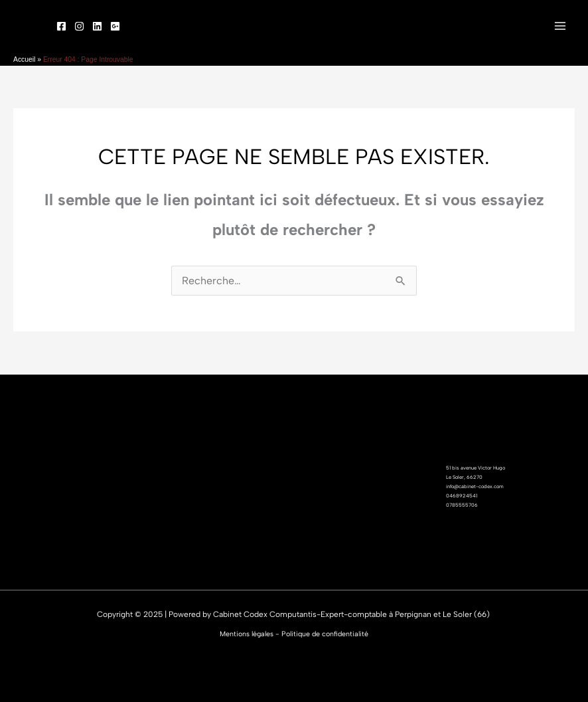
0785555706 (462, 505)
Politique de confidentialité (325, 634)
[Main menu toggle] (560, 26)
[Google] (115, 26)
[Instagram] (79, 26)
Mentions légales (247, 634)
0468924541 (462, 496)
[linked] (97, 26)
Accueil (24, 59)
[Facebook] (61, 26)
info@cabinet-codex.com (475, 486)
